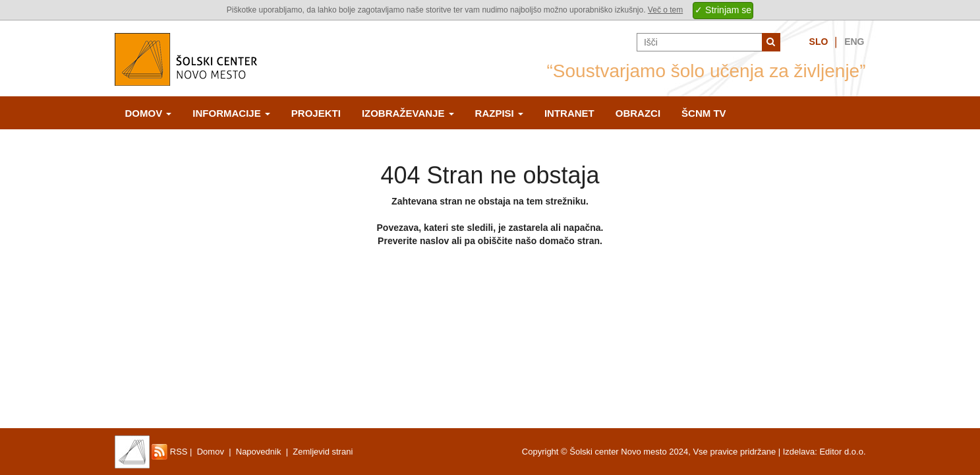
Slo (819, 42)
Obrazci (638, 113)
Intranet (569, 113)
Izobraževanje (408, 113)
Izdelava (799, 452)
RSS (169, 452)
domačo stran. (571, 241)
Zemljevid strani (323, 452)
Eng (854, 42)
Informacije (231, 113)
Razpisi (499, 113)
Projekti (316, 113)
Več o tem (665, 10)
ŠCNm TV (704, 113)
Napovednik (259, 452)
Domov (149, 113)
